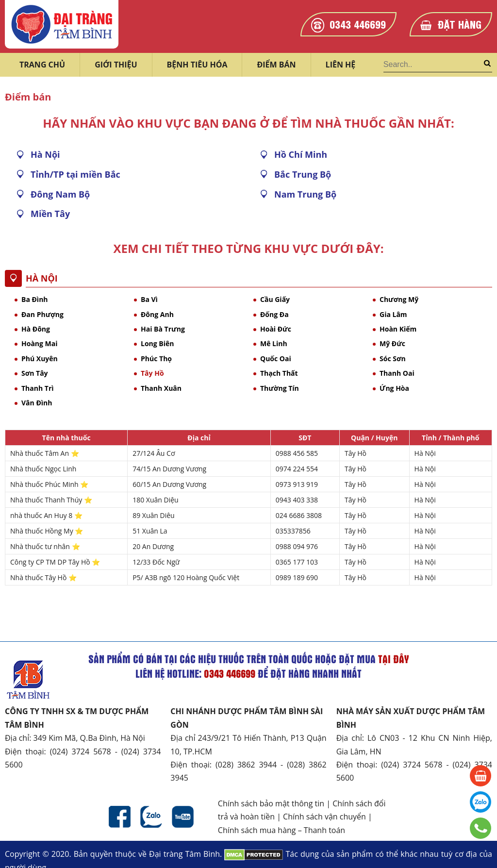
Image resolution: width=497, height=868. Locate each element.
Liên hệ (341, 65)
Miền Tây (50, 214)
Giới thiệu (116, 65)
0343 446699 (358, 24)
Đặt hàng (460, 24)
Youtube (183, 817)
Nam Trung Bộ (305, 194)
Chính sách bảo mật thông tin (271, 803)
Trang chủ (42, 65)
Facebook (120, 817)
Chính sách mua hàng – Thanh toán (282, 830)
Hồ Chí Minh (301, 154)
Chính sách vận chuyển (324, 817)
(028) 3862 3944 (246, 765)
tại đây (393, 659)
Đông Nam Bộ (60, 194)
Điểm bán (276, 65)
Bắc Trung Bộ (303, 174)
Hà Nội (45, 154)
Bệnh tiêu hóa (197, 65)
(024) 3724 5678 (81, 751)
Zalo (151, 817)
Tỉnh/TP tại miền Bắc (75, 174)
